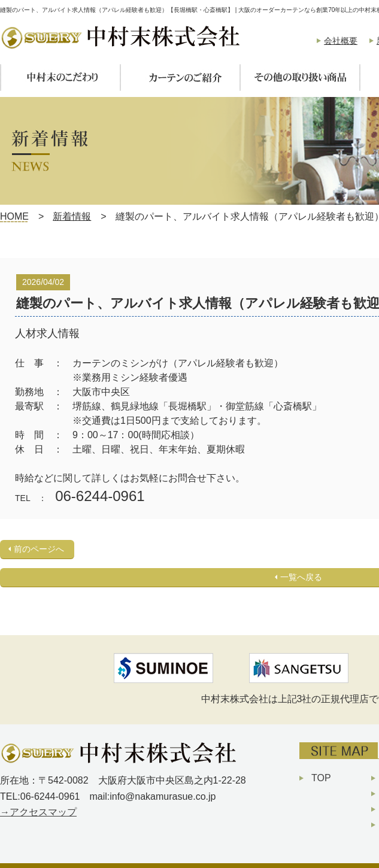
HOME (14, 216)
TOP (321, 778)
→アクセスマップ (38, 812)
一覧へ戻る (301, 577)
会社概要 (341, 41)
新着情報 (72, 216)
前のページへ (39, 549)
